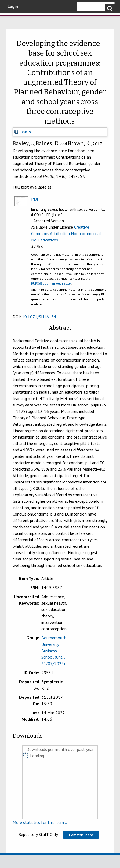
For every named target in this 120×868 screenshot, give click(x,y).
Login (13, 6)
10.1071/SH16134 (39, 317)
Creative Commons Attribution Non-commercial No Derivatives (66, 233)
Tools (23, 132)
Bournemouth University (12, 20)
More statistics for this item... (40, 822)
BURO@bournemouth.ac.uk (51, 283)
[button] (81, 835)
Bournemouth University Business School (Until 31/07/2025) (54, 651)
